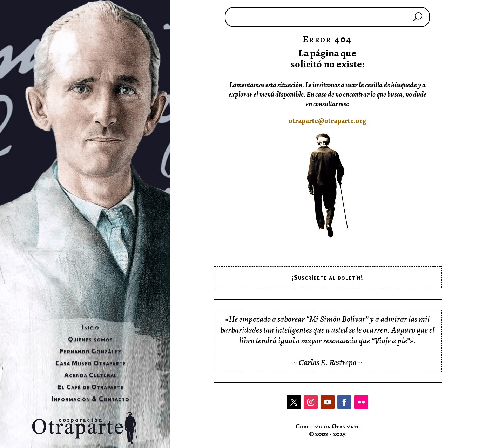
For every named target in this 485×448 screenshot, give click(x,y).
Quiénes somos (90, 339)
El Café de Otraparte (91, 387)
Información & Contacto (91, 399)
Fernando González (91, 351)
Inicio (91, 327)
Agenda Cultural (91, 375)
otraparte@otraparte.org (328, 121)
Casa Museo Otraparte (91, 363)
